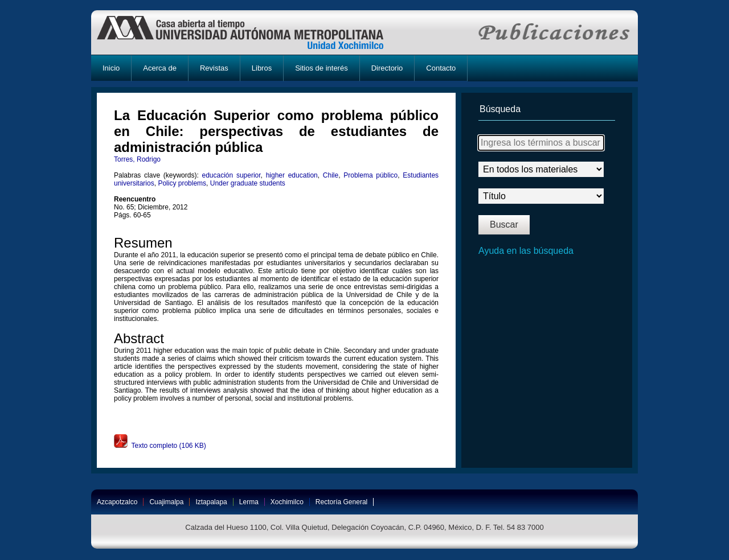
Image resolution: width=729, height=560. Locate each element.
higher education (292, 175)
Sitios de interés (322, 68)
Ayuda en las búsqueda (526, 251)
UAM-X (251, 32)
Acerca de (160, 68)
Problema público (370, 175)
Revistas (214, 68)
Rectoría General (341, 502)
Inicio (111, 68)
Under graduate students (248, 183)
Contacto (441, 68)
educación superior (231, 175)
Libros (262, 68)
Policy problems (182, 183)
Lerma (249, 502)
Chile (331, 175)
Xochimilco (287, 502)
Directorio (387, 68)
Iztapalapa (211, 502)
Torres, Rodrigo (137, 159)
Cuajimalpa (166, 502)
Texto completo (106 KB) (160, 446)
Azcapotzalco (117, 502)
